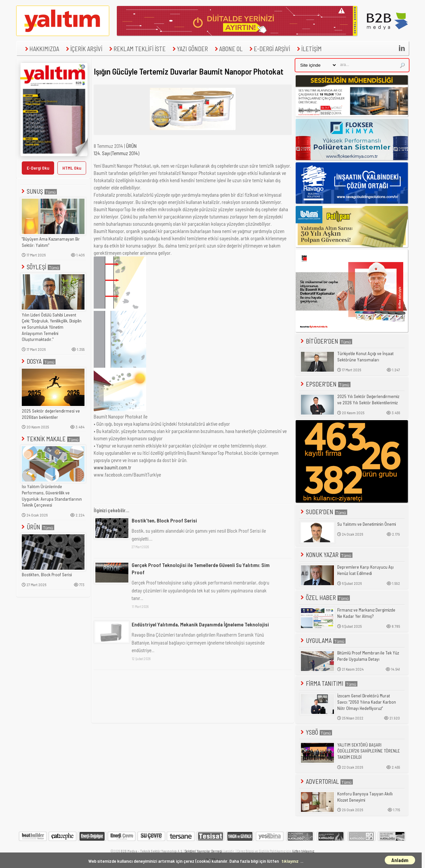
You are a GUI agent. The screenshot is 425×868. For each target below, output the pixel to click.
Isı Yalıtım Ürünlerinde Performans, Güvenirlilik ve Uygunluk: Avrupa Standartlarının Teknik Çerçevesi (52, 496)
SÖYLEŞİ (40, 267)
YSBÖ (316, 732)
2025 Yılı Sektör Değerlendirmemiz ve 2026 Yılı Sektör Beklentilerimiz (368, 400)
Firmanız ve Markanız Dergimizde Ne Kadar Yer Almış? (366, 613)
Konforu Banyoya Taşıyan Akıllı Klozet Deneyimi (365, 797)
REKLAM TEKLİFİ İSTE (137, 49)
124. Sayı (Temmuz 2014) (116, 153)
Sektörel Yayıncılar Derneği (204, 851)
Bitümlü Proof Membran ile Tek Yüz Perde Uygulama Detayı (368, 656)
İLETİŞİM (309, 49)
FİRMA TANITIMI (328, 683)
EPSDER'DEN (325, 384)
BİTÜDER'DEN (326, 341)
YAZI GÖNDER (189, 49)
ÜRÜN (37, 527)
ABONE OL (228, 49)
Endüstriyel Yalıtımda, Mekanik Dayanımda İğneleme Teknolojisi (200, 624)
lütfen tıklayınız (303, 851)
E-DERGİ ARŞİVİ (269, 49)
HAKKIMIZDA (41, 49)
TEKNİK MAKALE (50, 439)
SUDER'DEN (323, 512)
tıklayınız (290, 861)
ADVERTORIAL (326, 781)
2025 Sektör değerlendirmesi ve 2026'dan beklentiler (51, 414)
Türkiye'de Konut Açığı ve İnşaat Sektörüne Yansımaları (365, 357)
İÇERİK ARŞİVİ (83, 49)
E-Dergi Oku (38, 168)
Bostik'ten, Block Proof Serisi (47, 575)
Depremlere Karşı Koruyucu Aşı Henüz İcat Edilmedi (365, 570)
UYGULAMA (323, 640)
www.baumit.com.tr (113, 467)
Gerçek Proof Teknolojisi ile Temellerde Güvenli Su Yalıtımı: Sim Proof (201, 568)
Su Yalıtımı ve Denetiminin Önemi (367, 524)
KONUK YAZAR (326, 555)
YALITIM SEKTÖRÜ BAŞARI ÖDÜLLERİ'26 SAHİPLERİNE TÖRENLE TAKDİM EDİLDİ (369, 751)
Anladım (400, 860)
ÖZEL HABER (325, 598)
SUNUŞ (39, 191)
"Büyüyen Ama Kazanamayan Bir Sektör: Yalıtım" (51, 242)
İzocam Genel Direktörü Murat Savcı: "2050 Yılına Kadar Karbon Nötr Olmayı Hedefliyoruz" (367, 702)
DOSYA (38, 361)
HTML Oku (72, 168)
